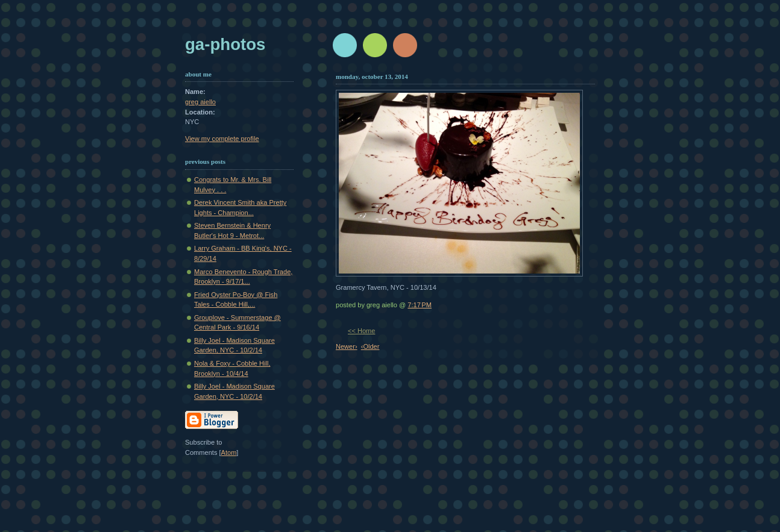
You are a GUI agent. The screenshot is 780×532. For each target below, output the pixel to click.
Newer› (347, 346)
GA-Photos (225, 44)
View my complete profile (222, 139)
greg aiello (200, 102)
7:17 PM (420, 305)
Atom (229, 452)
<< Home (361, 331)
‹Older (370, 346)
